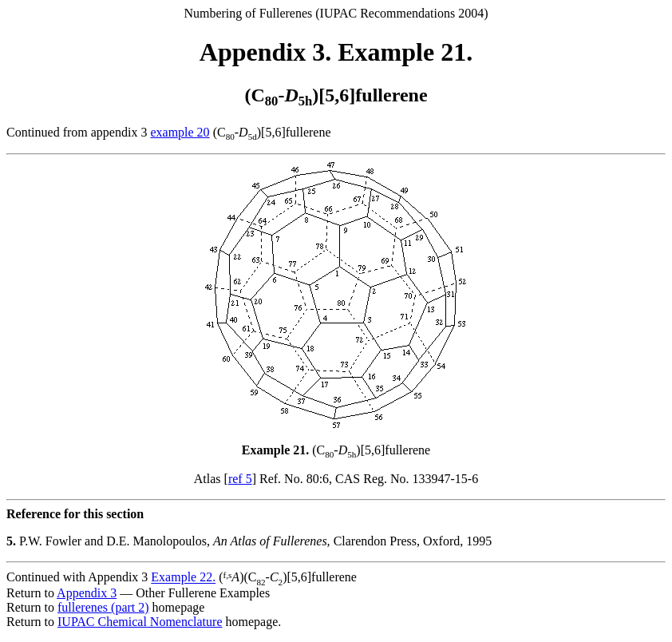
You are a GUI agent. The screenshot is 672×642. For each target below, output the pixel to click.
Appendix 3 (87, 593)
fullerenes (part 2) (103, 607)
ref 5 (240, 479)
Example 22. (183, 578)
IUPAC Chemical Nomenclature (140, 622)
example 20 (180, 132)
